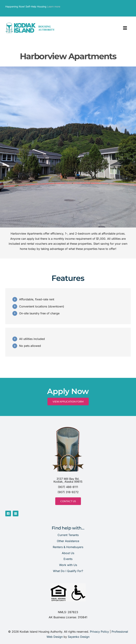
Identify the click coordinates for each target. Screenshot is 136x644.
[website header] (30, 23)
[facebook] (8, 513)
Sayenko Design (79, 637)
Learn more (54, 6)
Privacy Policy (99, 632)
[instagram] (16, 513)
